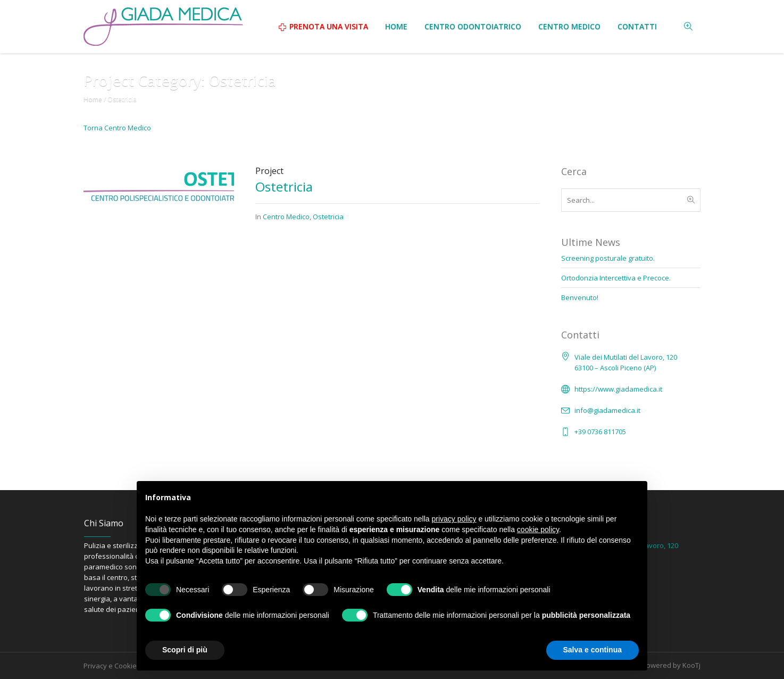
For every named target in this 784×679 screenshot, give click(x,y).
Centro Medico (286, 217)
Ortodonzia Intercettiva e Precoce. (616, 278)
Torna (117, 128)
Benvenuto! (580, 297)
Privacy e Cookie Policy (120, 666)
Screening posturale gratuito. (608, 258)
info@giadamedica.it (607, 410)
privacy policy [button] (454, 519)
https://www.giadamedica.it (618, 389)
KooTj (691, 665)
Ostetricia (284, 187)
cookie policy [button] (538, 529)
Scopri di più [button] (185, 650)
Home (93, 99)
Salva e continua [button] (593, 650)
